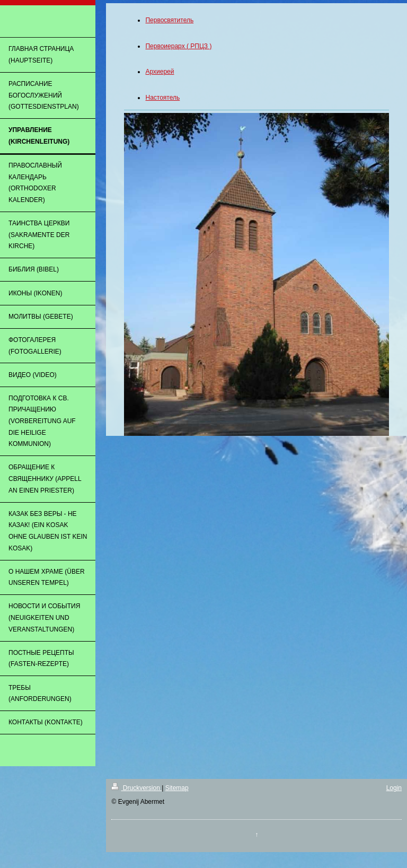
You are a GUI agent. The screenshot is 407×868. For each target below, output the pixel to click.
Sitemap (177, 788)
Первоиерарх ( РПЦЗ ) (178, 46)
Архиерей (160, 72)
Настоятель (162, 98)
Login (394, 788)
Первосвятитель (169, 20)
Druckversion (136, 788)
